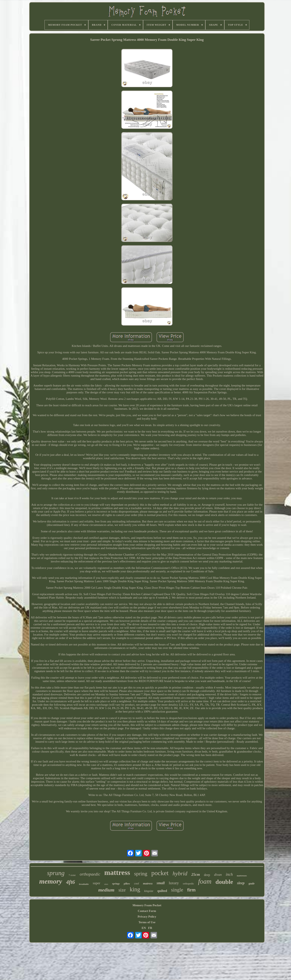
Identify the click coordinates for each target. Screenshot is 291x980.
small (161, 883)
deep (207, 875)
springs (116, 884)
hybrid (180, 873)
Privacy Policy (147, 917)
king (135, 889)
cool (136, 884)
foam (205, 881)
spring (141, 874)
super (96, 883)
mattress (117, 873)
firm (191, 890)
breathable (84, 884)
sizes (106, 884)
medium (106, 890)
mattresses (242, 876)
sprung (56, 873)
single (177, 890)
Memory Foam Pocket (147, 905)
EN (144, 928)
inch (229, 874)
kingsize (149, 891)
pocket (160, 873)
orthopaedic (90, 874)
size (122, 890)
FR (150, 928)
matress (148, 883)
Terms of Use (147, 922)
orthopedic (189, 884)
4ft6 (71, 882)
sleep (241, 883)
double (224, 882)
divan (218, 875)
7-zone (72, 875)
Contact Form (147, 911)
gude (252, 883)
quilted (162, 891)
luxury (174, 883)
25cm (196, 874)
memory (51, 881)
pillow (127, 884)
